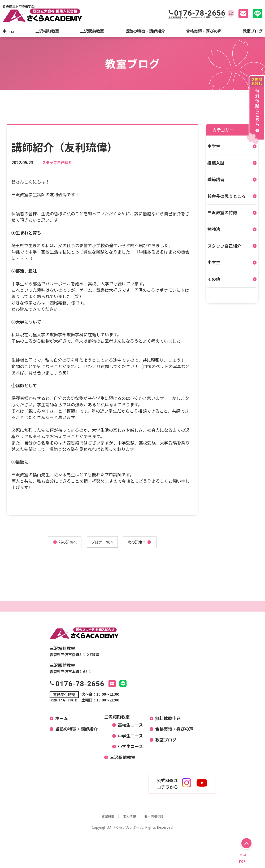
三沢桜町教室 (47, 31)
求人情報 (129, 817)
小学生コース (128, 747)
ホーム (8, 31)
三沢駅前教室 (92, 31)
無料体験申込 (166, 719)
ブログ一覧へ (102, 542)
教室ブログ (253, 31)
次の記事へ (142, 542)
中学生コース (128, 736)
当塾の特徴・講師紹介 (145, 31)
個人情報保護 (157, 817)
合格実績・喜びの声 (204, 31)
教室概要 (105, 817)
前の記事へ (62, 542)
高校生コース (128, 726)
